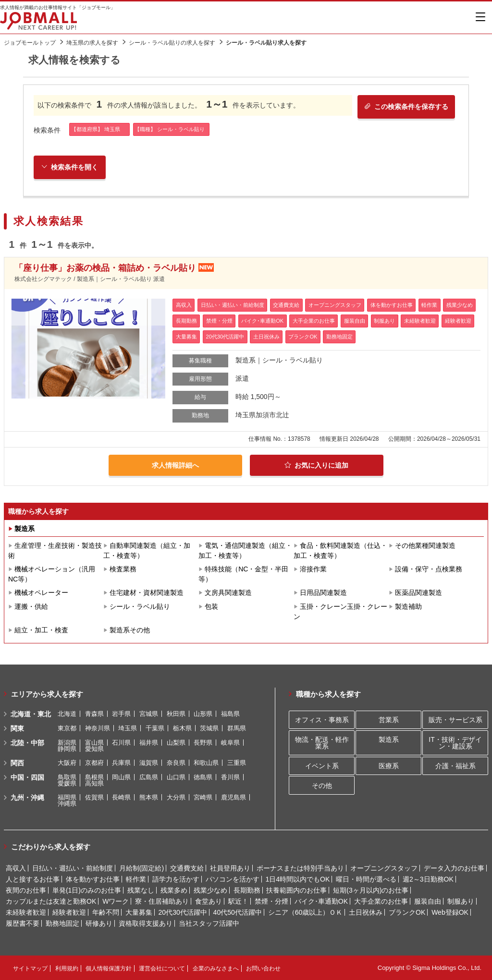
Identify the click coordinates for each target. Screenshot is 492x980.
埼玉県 (128, 728)
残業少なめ (210, 890)
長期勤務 (247, 890)
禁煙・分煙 (271, 901)
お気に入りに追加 (316, 465)
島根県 (94, 777)
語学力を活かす (176, 879)
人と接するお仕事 (33, 879)
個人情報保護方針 (109, 968)
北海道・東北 (31, 714)
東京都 (67, 728)
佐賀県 (94, 797)
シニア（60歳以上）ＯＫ (306, 912)
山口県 (176, 777)
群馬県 (237, 728)
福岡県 (67, 797)
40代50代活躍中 (238, 912)
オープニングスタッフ (384, 868)
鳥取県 (67, 777)
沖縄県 (67, 804)
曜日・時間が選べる (366, 879)
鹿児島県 (234, 797)
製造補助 (408, 606)
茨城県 (209, 728)
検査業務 (123, 569)
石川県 (121, 743)
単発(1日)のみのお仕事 (87, 890)
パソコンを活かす (233, 879)
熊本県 (149, 797)
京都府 (94, 763)
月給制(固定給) (141, 868)
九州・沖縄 (27, 798)
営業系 (389, 720)
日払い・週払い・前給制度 (73, 868)
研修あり (99, 923)
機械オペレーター (41, 593)
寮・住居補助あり (162, 901)
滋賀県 (149, 763)
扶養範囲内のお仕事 (296, 890)
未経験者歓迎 (26, 912)
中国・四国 (27, 777)
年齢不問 (106, 912)
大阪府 (67, 763)
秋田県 (176, 714)
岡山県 (121, 777)
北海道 (67, 714)
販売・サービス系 (455, 720)
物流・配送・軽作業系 (322, 743)
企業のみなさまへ (216, 968)
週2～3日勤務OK (428, 879)
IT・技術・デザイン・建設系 (455, 743)
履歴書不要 (23, 923)
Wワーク (116, 901)
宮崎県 (203, 797)
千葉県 (155, 728)
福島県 (230, 714)
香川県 (230, 777)
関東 (17, 728)
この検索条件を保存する (406, 107)
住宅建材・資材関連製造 (147, 593)
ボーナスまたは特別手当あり (300, 868)
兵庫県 (121, 763)
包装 (211, 606)
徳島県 (203, 777)
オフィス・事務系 (322, 720)
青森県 (94, 714)
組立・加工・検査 (41, 630)
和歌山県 (206, 763)
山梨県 (176, 743)
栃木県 (182, 728)
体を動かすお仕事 (93, 879)
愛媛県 (67, 783)
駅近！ (238, 901)
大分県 (176, 797)
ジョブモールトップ (30, 43)
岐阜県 (230, 743)
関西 (17, 763)
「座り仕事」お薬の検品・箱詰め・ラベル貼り (105, 268)
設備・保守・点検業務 (429, 569)
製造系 (25, 529)
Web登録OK (450, 912)
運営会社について (162, 968)
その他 (322, 786)
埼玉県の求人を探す (92, 43)
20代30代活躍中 (183, 912)
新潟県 (67, 743)
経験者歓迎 (69, 912)
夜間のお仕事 (26, 890)
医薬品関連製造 (418, 593)
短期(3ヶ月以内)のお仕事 (371, 890)
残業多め (174, 890)
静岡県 (67, 749)
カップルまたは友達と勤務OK (51, 901)
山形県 (203, 714)
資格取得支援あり (146, 923)
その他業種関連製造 (425, 545)
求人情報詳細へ (175, 465)
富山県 (94, 743)
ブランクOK (407, 912)
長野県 (203, 743)
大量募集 (139, 912)
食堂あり (209, 901)
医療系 (389, 766)
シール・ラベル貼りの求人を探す (172, 43)
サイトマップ (30, 968)
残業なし (141, 890)
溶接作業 (313, 569)
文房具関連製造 (228, 593)
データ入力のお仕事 (454, 868)
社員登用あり (230, 868)
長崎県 (121, 797)
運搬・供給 (31, 606)
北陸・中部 (27, 743)
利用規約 (67, 968)
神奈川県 (98, 728)
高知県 (94, 783)
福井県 (149, 743)
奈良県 (176, 763)
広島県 (149, 777)
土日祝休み (366, 912)
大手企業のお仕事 (381, 901)
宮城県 (149, 714)
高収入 (16, 868)
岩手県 (121, 714)
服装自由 (428, 901)
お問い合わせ (263, 968)
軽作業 (136, 879)
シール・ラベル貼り (140, 606)
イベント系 (322, 766)
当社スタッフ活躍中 (209, 923)
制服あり (461, 901)
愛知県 (94, 749)
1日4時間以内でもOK (297, 879)
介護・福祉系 (455, 766)
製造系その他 (130, 630)
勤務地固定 (62, 923)
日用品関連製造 (323, 593)
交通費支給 (187, 868)
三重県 (237, 763)
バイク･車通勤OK (321, 901)
